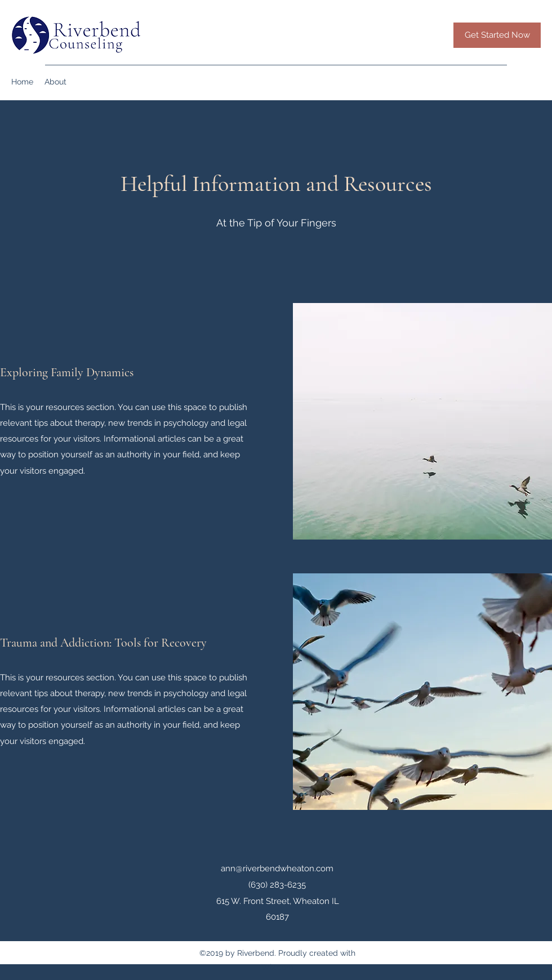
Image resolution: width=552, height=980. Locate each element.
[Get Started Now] (497, 35)
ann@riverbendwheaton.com (277, 868)
